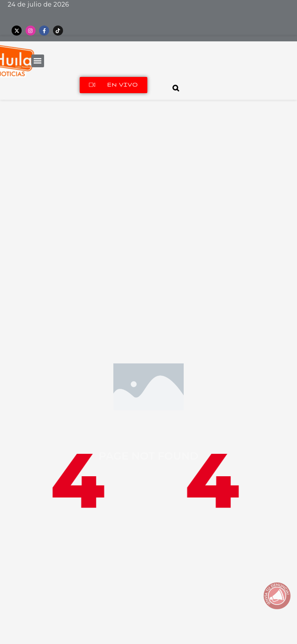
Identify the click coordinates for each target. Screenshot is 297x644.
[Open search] (176, 88)
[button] (38, 61)
